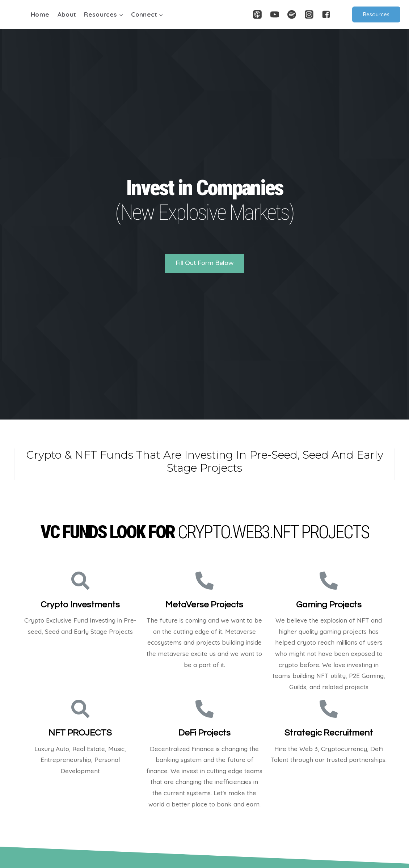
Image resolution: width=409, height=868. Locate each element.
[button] (121, 14)
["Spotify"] (292, 14)
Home (40, 14)
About (67, 14)
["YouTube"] (275, 14)
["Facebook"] (326, 14)
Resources (376, 14)
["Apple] (257, 14)
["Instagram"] (309, 14)
